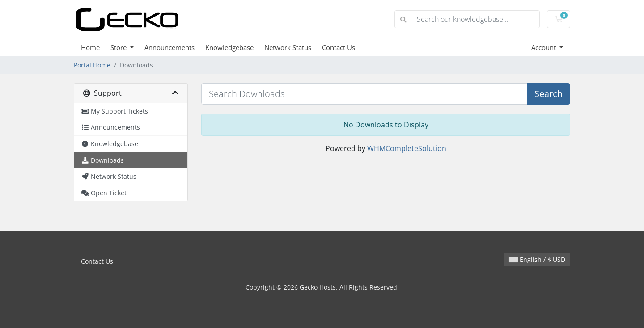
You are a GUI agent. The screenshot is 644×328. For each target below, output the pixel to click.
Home (90, 47)
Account (544, 47)
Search (549, 94)
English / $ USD (537, 259)
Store (119, 47)
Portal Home (92, 65)
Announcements (169, 47)
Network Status (288, 47)
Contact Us (339, 47)
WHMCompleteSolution (407, 148)
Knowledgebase (229, 47)
